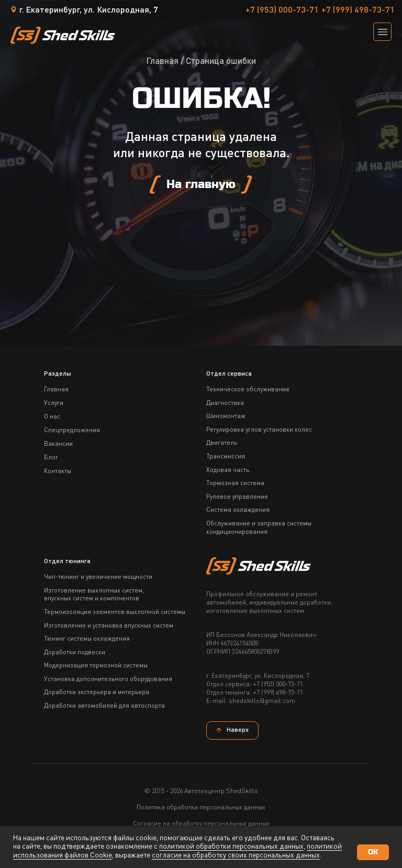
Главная (162, 62)
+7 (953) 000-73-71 (282, 10)
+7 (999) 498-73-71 (358, 10)
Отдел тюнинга (67, 562)
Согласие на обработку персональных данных (201, 824)
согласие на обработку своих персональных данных (236, 855)
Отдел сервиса (229, 374)
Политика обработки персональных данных (201, 808)
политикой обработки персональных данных (231, 847)
